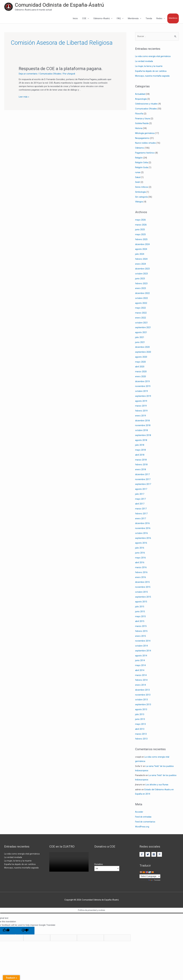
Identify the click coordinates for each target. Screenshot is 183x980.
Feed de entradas (143, 817)
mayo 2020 (140, 362)
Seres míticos (142, 187)
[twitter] (148, 855)
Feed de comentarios (145, 822)
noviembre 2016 (143, 529)
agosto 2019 (141, 401)
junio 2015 (140, 612)
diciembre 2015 (142, 583)
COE (84, 19)
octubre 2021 (141, 323)
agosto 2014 (141, 656)
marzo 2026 (141, 225)
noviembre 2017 (143, 480)
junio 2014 (140, 661)
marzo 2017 (141, 509)
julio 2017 (140, 494)
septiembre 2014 (143, 651)
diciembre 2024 (142, 245)
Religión (139, 158)
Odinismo (140, 148)
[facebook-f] (142, 855)
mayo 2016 (140, 558)
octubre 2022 (141, 299)
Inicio (75, 19)
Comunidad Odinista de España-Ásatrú (59, 5)
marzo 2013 (141, 734)
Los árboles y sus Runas (157, 785)
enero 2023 (141, 289)
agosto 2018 (141, 441)
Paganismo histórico (145, 153)
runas (138, 173)
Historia (139, 129)
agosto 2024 (141, 250)
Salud (138, 178)
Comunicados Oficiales (50, 74)
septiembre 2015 (143, 597)
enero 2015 (141, 636)
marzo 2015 (141, 627)
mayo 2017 (140, 499)
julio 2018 (140, 446)
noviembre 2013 (143, 695)
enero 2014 (141, 685)
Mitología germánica (145, 134)
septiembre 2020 (143, 352)
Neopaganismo (142, 139)
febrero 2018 (141, 465)
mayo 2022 (140, 308)
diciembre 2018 (142, 421)
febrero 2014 (141, 681)
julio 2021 (140, 338)
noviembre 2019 (143, 387)
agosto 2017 (141, 489)
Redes (159, 19)
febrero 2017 (141, 514)
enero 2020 (141, 377)
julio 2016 (140, 548)
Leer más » (24, 97)
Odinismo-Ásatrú (102, 19)
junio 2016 (140, 553)
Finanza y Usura (143, 119)
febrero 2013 (141, 739)
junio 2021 (140, 343)
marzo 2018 (141, 460)
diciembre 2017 (142, 475)
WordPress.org (142, 827)
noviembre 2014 (143, 641)
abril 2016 (140, 563)
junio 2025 (140, 230)
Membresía (133, 19)
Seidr (138, 183)
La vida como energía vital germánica (153, 57)
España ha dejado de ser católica (151, 72)
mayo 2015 (140, 617)
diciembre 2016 (142, 524)
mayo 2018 (140, 450)
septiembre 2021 (143, 328)
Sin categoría (141, 197)
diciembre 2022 (142, 294)
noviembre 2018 (143, 426)
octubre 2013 (141, 700)
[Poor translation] (25, 931)
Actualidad (140, 94)
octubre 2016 (141, 534)
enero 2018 (141, 470)
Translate (154, 881)
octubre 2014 (141, 646)
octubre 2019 (141, 392)
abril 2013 (140, 729)
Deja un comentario (28, 74)
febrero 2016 (141, 573)
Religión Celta (142, 163)
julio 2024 (140, 254)
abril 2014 (140, 671)
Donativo (99, 865)
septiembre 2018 (143, 436)
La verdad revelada (144, 62)
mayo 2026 (140, 220)
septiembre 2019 (143, 396)
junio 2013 (140, 720)
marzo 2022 (141, 313)
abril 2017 (140, 504)
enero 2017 (141, 519)
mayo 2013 (140, 725)
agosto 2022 (141, 304)
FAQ (119, 19)
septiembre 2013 (143, 705)
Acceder (139, 812)
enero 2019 (141, 416)
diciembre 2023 (142, 269)
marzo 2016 (141, 568)
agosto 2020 (141, 357)
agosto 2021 (141, 333)
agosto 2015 (141, 602)
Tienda (149, 19)
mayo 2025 (140, 235)
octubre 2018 (141, 431)
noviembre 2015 (143, 587)
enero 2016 (141, 578)
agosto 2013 (141, 710)
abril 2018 (140, 455)
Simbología (140, 192)
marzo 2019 (141, 406)
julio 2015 (140, 607)
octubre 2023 (141, 274)
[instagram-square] (154, 855)
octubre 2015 (141, 592)
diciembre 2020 (142, 348)
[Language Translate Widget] (150, 877)
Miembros (173, 18)
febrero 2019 (141, 411)
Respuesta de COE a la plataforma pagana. (61, 69)
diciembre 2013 (142, 690)
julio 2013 (140, 715)
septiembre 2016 (143, 539)
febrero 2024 (141, 259)
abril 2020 (140, 367)
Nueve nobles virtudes (146, 143)
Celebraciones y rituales (147, 104)
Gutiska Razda (142, 124)
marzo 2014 (141, 676)
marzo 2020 (141, 372)
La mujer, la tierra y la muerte (149, 67)
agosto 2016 (141, 543)
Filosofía (139, 114)
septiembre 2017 (143, 485)
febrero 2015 (141, 632)
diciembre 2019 (142, 382)
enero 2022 (141, 318)
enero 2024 (141, 264)
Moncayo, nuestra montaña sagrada (152, 76)
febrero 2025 (141, 240)
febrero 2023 (141, 284)
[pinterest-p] (160, 855)
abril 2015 (140, 622)
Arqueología (141, 99)
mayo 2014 (140, 666)
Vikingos (139, 202)
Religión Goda (142, 168)
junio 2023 (140, 279)
